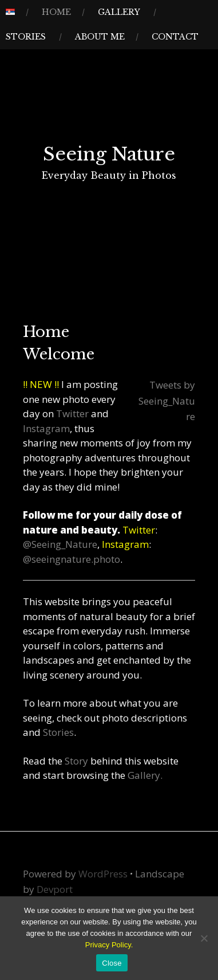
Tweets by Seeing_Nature (167, 401)
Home (56, 12)
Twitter (74, 413)
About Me (100, 37)
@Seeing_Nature (60, 544)
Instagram (46, 428)
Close (112, 963)
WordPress (103, 874)
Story (78, 761)
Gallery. (145, 775)
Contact (175, 37)
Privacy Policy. (109, 945)
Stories (26, 37)
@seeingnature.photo (72, 559)
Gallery (119, 12)
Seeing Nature (109, 154)
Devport (55, 889)
